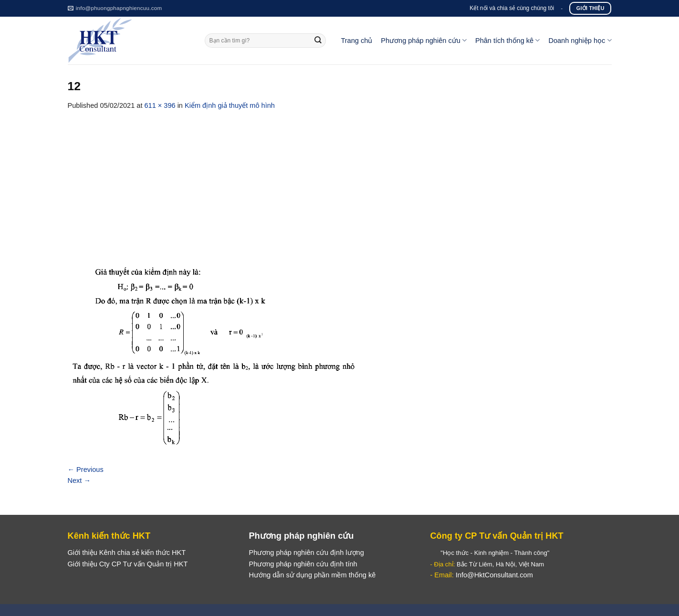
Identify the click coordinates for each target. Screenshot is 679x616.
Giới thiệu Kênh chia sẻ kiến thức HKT (127, 553)
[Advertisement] (340, 183)
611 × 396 (160, 105)
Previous (86, 470)
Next (79, 480)
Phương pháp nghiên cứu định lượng (306, 553)
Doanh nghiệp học (580, 40)
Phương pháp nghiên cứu (424, 40)
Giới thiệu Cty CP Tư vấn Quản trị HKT (128, 564)
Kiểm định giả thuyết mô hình (230, 105)
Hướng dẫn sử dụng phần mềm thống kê (312, 575)
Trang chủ (356, 41)
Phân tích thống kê (507, 40)
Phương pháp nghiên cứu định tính (303, 564)
